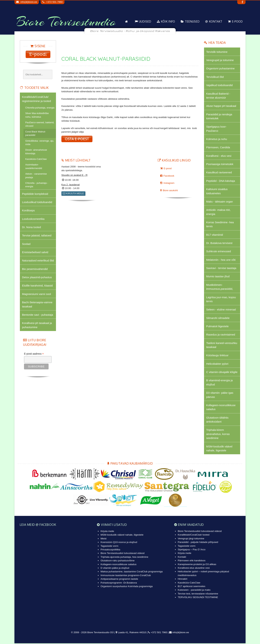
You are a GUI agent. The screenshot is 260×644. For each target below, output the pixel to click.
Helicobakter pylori (217, 364)
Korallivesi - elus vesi (219, 156)
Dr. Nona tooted (32, 227)
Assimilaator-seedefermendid (34, 166)
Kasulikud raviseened (219, 173)
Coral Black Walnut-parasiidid (36, 133)
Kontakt (216, 21)
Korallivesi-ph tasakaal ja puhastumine (37, 325)
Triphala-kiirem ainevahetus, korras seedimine (218, 435)
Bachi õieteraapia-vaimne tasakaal (37, 304)
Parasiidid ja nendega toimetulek (219, 116)
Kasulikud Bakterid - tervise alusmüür (218, 96)
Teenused (192, 21)
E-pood (237, 21)
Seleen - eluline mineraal (221, 310)
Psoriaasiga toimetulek (220, 164)
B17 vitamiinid (215, 235)
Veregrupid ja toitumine (220, 60)
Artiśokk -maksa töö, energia (218, 212)
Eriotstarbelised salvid (35, 252)
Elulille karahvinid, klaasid (37, 286)
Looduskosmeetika (33, 219)
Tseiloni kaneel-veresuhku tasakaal (222, 345)
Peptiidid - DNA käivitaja (221, 181)
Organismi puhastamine (220, 69)
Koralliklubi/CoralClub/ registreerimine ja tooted (36, 99)
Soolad (26, 244)
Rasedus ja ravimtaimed (221, 335)
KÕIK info (168, 21)
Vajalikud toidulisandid (219, 85)
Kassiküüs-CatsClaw (36, 159)
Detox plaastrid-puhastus (37, 277)
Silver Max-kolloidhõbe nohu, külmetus (37, 115)
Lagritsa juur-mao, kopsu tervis (221, 300)
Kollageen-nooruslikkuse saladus (221, 408)
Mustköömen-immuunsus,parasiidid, (220, 287)
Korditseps (28, 211)
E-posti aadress (34, 354)
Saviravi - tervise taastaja (221, 268)
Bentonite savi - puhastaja (38, 315)
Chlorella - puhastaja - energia (37, 185)
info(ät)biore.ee (29, 2)
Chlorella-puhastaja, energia (40, 108)
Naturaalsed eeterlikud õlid (38, 261)
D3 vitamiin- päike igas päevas (220, 395)
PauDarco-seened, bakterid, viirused (40, 124)
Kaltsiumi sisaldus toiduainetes (217, 191)
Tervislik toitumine (217, 52)
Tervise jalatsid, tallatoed (37, 236)
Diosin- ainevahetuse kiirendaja (36, 152)
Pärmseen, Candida (218, 147)
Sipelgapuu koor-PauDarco (216, 129)
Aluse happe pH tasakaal (221, 106)
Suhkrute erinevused (219, 252)
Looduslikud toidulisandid (37, 202)
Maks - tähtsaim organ (220, 202)
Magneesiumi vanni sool (36, 294)
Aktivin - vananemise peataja (36, 176)
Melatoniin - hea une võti (221, 260)
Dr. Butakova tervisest (219, 243)
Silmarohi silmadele (218, 318)
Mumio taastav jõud (218, 277)
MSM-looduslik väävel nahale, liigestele (219, 449)
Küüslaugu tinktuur (217, 356)
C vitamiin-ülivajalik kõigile (222, 373)
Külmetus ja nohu (217, 139)
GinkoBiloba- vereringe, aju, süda (40, 143)
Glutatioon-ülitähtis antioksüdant (217, 420)
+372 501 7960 (54, 2)
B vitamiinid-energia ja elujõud (219, 383)
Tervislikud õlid (215, 77)
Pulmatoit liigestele (217, 327)
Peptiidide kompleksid (35, 194)
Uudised (145, 21)
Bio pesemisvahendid (35, 269)
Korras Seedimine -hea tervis (220, 225)
